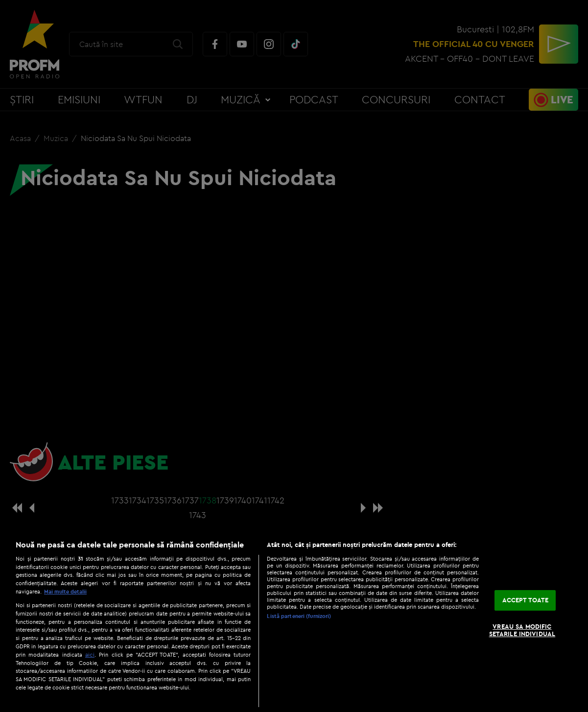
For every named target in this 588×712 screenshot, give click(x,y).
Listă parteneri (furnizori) (299, 616)
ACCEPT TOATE (526, 600)
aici (90, 654)
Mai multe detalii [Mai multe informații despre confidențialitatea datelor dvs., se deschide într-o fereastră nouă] (65, 592)
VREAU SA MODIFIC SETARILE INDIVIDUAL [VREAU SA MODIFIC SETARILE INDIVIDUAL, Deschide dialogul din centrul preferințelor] (522, 630)
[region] (294, 621)
